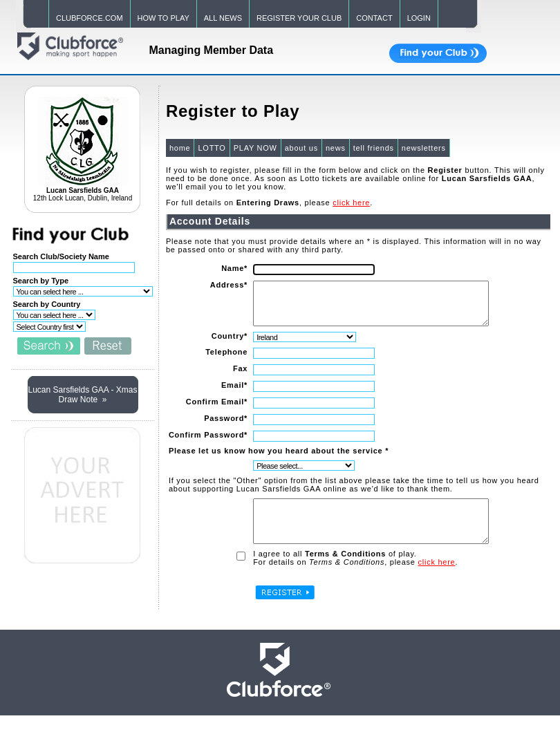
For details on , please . (355, 579)
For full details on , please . (269, 203)
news (335, 148)
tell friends (372, 148)
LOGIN (419, 18)
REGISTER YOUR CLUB (299, 18)
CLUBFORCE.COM (90, 18)
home (179, 148)
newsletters (423, 148)
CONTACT (374, 18)
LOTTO (211, 148)
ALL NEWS (223, 18)
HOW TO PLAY (164, 18)
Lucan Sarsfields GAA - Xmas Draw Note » (82, 395)
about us (301, 148)
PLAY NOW (255, 148)
